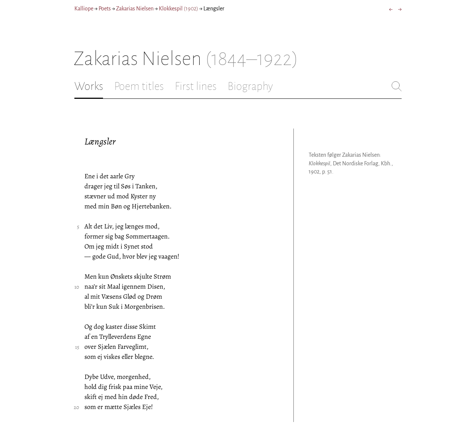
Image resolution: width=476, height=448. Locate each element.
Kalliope (84, 9)
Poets (105, 9)
